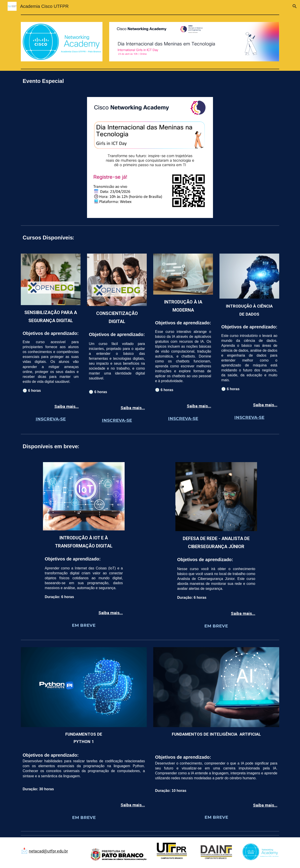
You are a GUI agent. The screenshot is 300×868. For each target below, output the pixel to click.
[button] (295, 6)
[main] (150, 81)
